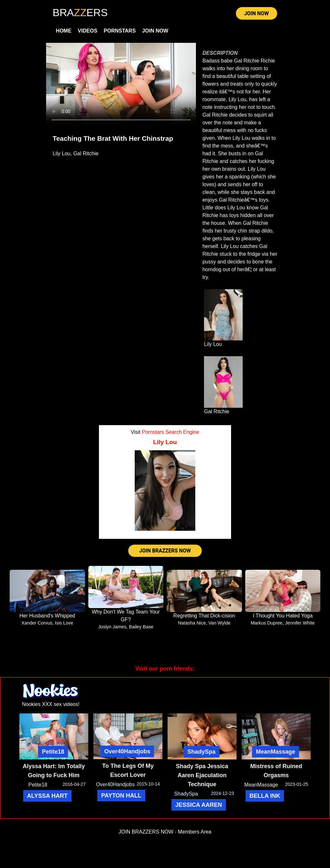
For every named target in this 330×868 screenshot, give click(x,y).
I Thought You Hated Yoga (283, 616)
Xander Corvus (37, 623)
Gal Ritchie (86, 153)
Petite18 (53, 752)
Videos (87, 31)
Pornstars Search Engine (170, 432)
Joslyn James (112, 627)
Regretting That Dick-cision (204, 616)
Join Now (155, 31)
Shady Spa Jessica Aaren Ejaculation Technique (202, 775)
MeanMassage (276, 752)
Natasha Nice (192, 623)
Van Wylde (219, 623)
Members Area (195, 832)
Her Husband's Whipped (47, 616)
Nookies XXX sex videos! (51, 704)
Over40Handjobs (127, 751)
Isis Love (64, 623)
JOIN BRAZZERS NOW (165, 551)
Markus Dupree (267, 623)
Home (63, 31)
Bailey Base (141, 627)
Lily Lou (61, 153)
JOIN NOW (257, 13)
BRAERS (80, 13)
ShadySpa (202, 752)
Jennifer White (300, 623)
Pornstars (120, 31)
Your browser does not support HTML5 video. (121, 85)
